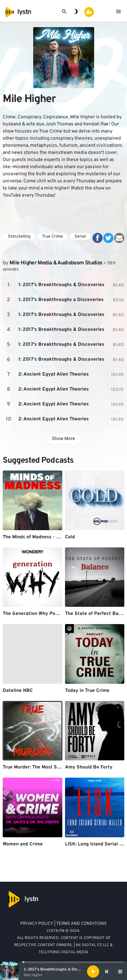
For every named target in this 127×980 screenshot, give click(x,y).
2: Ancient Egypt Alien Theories (54, 374)
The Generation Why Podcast (35, 614)
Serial (80, 237)
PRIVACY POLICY (37, 924)
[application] (63, 972)
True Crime (52, 237)
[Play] (93, 972)
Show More (63, 439)
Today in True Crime (87, 691)
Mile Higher (33, 975)
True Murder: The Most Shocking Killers (47, 767)
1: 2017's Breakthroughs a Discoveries (61, 300)
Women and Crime (23, 844)
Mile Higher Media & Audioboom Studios (56, 263)
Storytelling (19, 237)
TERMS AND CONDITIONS (81, 924)
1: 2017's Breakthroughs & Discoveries (58, 969)
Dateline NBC (18, 691)
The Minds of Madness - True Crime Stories (50, 537)
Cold (70, 537)
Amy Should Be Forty (89, 767)
